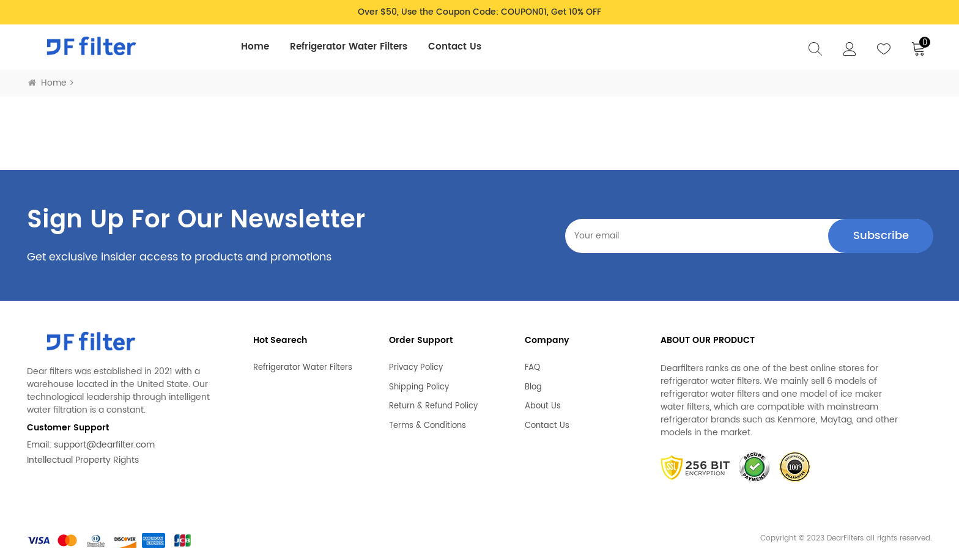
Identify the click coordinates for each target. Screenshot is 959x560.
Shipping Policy (419, 388)
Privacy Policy (416, 368)
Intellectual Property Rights (83, 460)
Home (255, 47)
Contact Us (455, 47)
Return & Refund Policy (433, 407)
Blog (533, 388)
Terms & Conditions (428, 426)
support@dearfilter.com (104, 445)
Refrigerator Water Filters (349, 47)
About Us (543, 407)
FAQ (532, 368)
